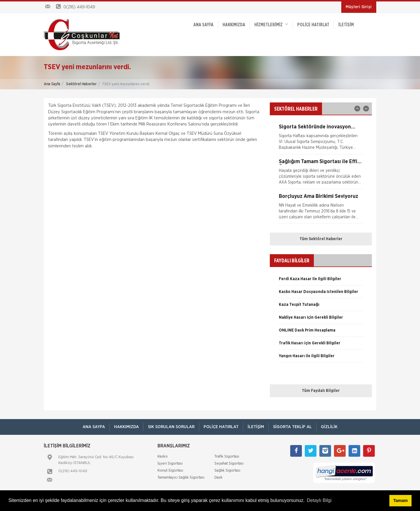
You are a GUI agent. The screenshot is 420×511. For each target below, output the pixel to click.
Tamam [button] (400, 500)
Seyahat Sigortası (229, 464)
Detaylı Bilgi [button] (319, 500)
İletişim (346, 25)
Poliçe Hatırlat (313, 25)
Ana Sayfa (52, 84)
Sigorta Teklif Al (292, 427)
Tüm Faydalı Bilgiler (321, 391)
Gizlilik (329, 427)
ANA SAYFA (203, 25)
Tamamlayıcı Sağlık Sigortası (181, 478)
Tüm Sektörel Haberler (321, 239)
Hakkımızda (234, 25)
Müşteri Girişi (359, 7)
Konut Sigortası (170, 471)
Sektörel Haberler (81, 84)
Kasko (163, 457)
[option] (321, 139)
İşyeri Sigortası (170, 464)
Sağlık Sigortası (227, 471)
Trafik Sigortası (227, 457)
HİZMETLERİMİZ (271, 24)
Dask (218, 478)
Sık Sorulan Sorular (171, 427)
